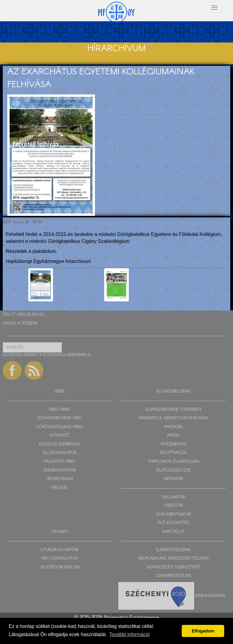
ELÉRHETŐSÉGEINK (173, 550)
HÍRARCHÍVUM (60, 479)
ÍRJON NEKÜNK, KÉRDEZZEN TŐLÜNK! (174, 559)
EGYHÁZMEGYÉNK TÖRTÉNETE (174, 410)
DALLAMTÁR (174, 497)
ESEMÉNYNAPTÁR (60, 470)
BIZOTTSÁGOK (173, 453)
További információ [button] (129, 634)
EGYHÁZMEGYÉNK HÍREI (60, 418)
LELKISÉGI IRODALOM (60, 567)
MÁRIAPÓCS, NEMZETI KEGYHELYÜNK (174, 418)
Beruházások (211, 595)
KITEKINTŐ (60, 436)
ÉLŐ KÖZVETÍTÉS (174, 523)
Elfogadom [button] (203, 631)
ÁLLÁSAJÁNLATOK (60, 453)
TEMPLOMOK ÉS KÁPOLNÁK (174, 462)
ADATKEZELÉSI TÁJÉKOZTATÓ (173, 567)
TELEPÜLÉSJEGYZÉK (173, 470)
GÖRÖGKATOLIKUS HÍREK (60, 427)
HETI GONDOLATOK (60, 559)
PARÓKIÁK (174, 427)
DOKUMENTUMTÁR (174, 515)
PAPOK (173, 436)
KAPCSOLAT (174, 532)
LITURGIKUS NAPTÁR (60, 550)
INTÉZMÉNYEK (174, 444)
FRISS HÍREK (60, 410)
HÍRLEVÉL (60, 488)
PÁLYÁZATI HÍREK (60, 462)
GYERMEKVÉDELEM (173, 576)
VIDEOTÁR (174, 506)
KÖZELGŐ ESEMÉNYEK (60, 444)
